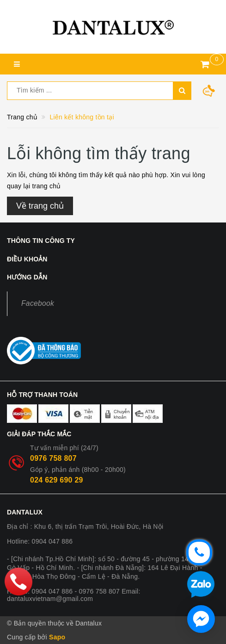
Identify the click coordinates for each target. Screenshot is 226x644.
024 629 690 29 (57, 480)
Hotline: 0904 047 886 (40, 541)
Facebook (38, 303)
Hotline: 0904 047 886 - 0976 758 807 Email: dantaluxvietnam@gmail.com (74, 595)
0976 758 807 (53, 458)
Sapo (57, 637)
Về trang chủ (40, 206)
